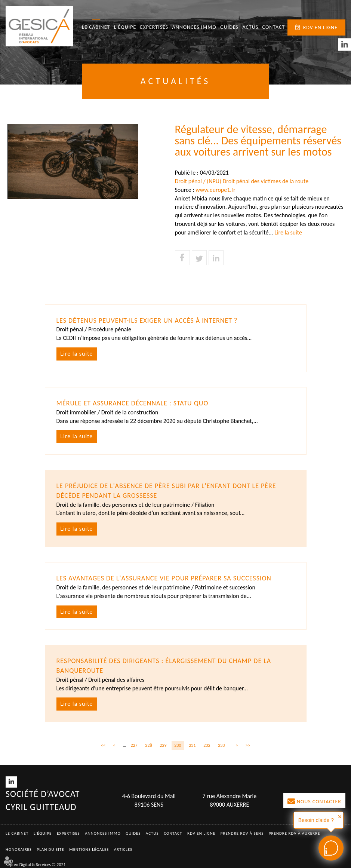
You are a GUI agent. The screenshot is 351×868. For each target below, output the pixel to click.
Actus (250, 27)
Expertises (154, 27)
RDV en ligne (320, 27)
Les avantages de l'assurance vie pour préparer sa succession (164, 578)
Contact (274, 27)
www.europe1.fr (215, 190)
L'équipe (125, 27)
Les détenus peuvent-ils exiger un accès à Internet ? (147, 320)
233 (221, 745)
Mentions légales (89, 849)
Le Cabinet (96, 27)
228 (148, 745)
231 (192, 745)
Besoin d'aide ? (316, 820)
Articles (123, 849)
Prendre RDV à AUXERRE (295, 833)
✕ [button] (340, 817)
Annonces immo (194, 27)
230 (178, 745)
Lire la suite (288, 232)
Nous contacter (319, 802)
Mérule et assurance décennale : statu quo (133, 403)
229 (163, 745)
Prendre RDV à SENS (242, 833)
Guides (229, 27)
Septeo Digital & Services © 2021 (36, 865)
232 (207, 745)
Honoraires (19, 849)
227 (134, 745)
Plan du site (51, 849)
